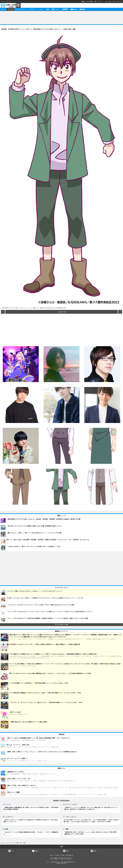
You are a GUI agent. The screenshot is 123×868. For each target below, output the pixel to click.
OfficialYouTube (95, 851)
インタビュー (32, 9)
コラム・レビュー (71, 817)
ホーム (3, 9)
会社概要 (62, 855)
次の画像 (120, 312)
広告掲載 (57, 855)
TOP (61, 847)
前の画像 (3, 312)
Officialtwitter (67, 851)
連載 (67, 829)
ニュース (10, 9)
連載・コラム (55, 9)
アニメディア (65, 9)
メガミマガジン (74, 9)
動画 (48, 9)
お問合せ (52, 855)
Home (12, 851)
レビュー (41, 9)
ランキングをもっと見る (61, 625)
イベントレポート (21, 9)
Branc (82, 9)
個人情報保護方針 (69, 855)
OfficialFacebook (37, 851)
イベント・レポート (72, 804)
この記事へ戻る (62, 312)
